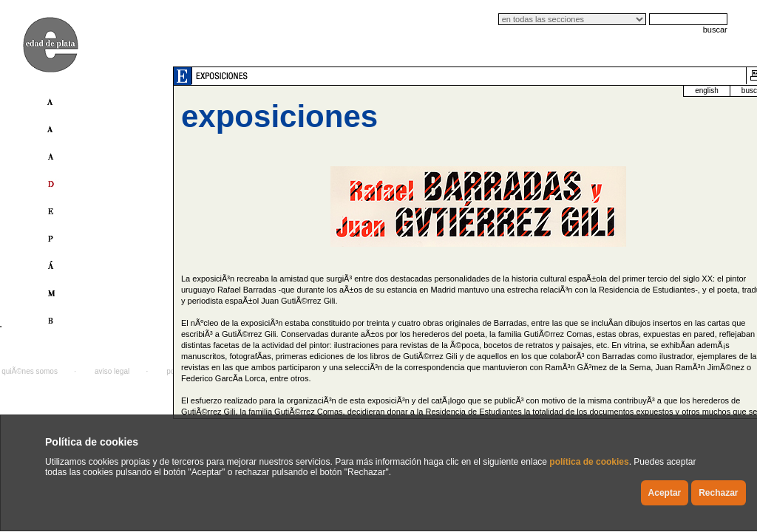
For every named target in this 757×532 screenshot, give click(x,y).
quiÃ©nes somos (30, 371)
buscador (688, 91)
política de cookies (589, 462)
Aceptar (665, 493)
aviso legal (112, 371)
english (639, 91)
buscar (715, 30)
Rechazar (718, 493)
